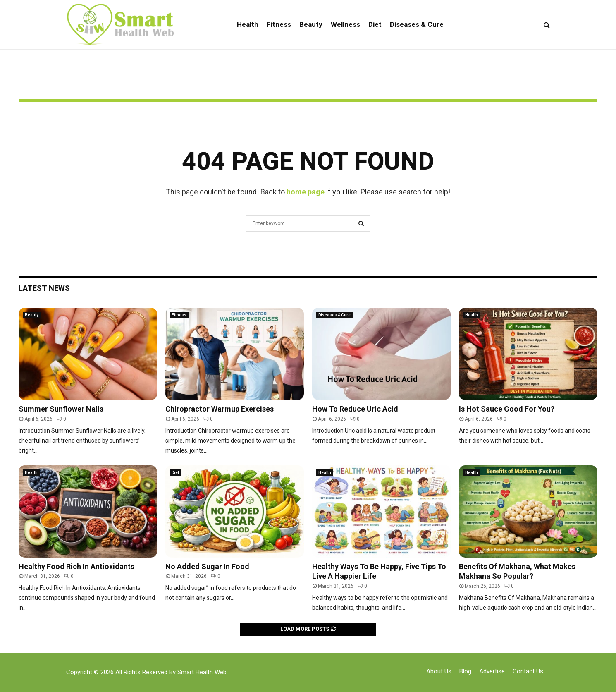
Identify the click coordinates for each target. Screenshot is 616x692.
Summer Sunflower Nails (61, 409)
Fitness (279, 24)
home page (306, 192)
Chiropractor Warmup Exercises (220, 409)
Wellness (345, 24)
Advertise (492, 671)
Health (248, 24)
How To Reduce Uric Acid (355, 409)
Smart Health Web (202, 672)
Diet (375, 24)
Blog (465, 671)
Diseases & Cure (417, 24)
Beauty (311, 24)
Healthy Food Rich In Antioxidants (76, 566)
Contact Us (528, 671)
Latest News (44, 288)
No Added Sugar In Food (207, 566)
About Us (439, 671)
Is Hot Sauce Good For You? (507, 409)
